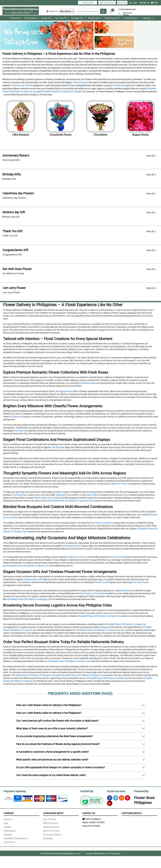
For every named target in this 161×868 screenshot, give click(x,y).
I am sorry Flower (140, 582)
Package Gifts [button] (78, 18)
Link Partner (9, 842)
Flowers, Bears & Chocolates (47, 498)
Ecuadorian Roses (87, 383)
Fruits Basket (118, 85)
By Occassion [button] (32, 18)
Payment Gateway (14, 791)
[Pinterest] (128, 797)
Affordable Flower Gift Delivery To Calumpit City (63, 91)
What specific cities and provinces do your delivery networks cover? (52, 760)
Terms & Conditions (52, 834)
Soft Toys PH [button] (62, 18)
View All (151, 156)
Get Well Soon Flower (117, 484)
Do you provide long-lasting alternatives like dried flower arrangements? (55, 736)
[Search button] (103, 11)
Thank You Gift (102, 582)
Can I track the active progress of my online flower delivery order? (51, 775)
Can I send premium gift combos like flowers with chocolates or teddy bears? (57, 721)
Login (133, 3)
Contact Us (89, 813)
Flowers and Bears (104, 523)
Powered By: (141, 791)
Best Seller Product (107, 3)
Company (9, 813)
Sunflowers (15, 417)
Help (154, 3)
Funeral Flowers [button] (132, 18)
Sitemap (8, 834)
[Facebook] (110, 797)
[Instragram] (122, 797)
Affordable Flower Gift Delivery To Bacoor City (69, 661)
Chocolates (17, 495)
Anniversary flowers (72, 546)
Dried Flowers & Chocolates (92, 593)
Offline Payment (51, 823)
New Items (122, 3)
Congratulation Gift (33, 579)
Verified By (86, 791)
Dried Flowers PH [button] (113, 18)
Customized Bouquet (127, 9)
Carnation (19, 431)
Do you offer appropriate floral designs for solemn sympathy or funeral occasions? (61, 767)
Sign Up (145, 3)
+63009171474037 (97, 822)
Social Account (115, 791)
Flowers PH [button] (16, 18)
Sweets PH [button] (47, 18)
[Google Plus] (110, 803)
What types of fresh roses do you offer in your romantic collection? (52, 728)
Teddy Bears (61, 495)
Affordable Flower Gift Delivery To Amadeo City (99, 616)
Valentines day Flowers (21, 85)
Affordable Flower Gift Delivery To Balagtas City (33, 675)
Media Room (10, 830)
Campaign (48, 838)
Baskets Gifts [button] (95, 18)
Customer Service (132, 813)
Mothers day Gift (115, 557)
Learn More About (53, 813)
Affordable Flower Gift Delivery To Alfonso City (27, 566)
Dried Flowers (127, 590)
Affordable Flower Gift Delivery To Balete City (107, 678)
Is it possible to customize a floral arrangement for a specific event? (52, 752)
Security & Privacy (52, 830)
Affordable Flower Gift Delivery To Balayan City (82, 675)
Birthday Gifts (77, 557)
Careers (7, 826)
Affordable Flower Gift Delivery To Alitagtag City (29, 599)
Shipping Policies (51, 826)
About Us (8, 819)
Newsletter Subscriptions (15, 838)
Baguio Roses (65, 391)
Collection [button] (148, 18)
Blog (6, 823)
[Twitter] (116, 797)
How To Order (49, 819)
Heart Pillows (93, 495)
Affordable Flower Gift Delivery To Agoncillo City (70, 501)
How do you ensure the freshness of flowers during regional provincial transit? (58, 744)
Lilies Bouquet (58, 447)
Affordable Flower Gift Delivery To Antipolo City (98, 630)
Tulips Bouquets (80, 82)
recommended (88, 3)
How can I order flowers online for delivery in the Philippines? (49, 705)
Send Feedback (92, 818)
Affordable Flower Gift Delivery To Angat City (125, 624)
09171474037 (94, 825)
